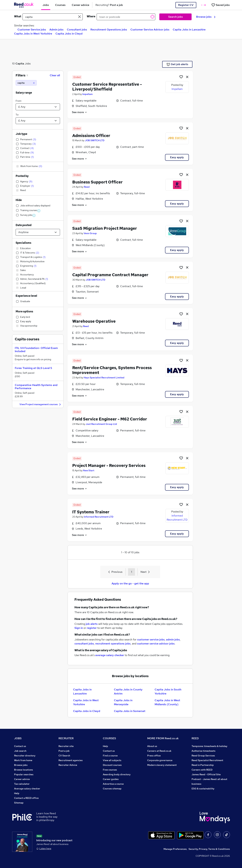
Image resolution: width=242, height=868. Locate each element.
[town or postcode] (126, 17)
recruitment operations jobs (113, 644)
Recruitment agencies (71, 760)
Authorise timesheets (204, 751)
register (92, 628)
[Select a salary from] (38, 107)
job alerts (92, 624)
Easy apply (177, 157)
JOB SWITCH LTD (95, 140)
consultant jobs (84, 644)
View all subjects (112, 760)
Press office (154, 756)
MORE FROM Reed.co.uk (163, 738)
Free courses (110, 770)
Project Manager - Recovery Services (109, 465)
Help (17, 793)
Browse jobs (206, 17)
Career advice (22, 779)
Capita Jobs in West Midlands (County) (167, 702)
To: (17, 115)
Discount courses (112, 765)
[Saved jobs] (220, 5)
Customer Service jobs (32, 30)
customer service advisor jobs (156, 644)
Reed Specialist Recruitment (207, 760)
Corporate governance (160, 760)
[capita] (26, 83)
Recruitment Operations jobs (109, 30)
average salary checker (110, 655)
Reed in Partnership (203, 765)
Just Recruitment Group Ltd (101, 424)
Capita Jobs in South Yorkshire (168, 692)
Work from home (23, 760)
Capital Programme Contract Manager (110, 275)
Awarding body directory (117, 774)
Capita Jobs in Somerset (130, 711)
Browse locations (24, 770)
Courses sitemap (112, 789)
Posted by (22, 176)
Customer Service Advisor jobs (150, 30)
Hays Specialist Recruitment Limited (104, 378)
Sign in (79, 628)
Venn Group (90, 233)
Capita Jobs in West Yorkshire (33, 34)
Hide (19, 200)
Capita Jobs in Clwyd (69, 34)
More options (24, 311)
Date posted (24, 225)
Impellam (87, 94)
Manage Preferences (175, 849)
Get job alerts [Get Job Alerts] (177, 64)
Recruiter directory (25, 756)
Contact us (20, 746)
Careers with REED (202, 770)
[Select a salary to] (38, 121)
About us (152, 746)
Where (91, 16)
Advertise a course (113, 784)
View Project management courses (41, 405)
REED (195, 738)
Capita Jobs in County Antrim (128, 692)
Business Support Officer (97, 182)
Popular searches (24, 774)
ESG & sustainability (203, 789)
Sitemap (19, 803)
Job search (20, 751)
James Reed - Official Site (206, 774)
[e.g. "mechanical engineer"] (53, 17)
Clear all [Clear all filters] (55, 75)
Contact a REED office (26, 798)
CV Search (64, 756)
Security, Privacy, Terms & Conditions (209, 849)
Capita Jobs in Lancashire (189, 30)
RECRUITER (66, 738)
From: (19, 101)
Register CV (186, 5)
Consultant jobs (77, 30)
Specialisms (23, 243)
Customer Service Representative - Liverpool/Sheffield (107, 87)
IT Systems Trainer (91, 512)
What (18, 16)
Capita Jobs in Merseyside (123, 702)
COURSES (109, 738)
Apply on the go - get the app (130, 583)
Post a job (64, 751)
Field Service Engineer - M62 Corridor (110, 419)
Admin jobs (56, 30)
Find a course (110, 756)
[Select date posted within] (38, 232)
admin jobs (173, 640)
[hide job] (187, 77)
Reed (87, 187)
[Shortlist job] (181, 77)
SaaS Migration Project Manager (105, 228)
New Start (89, 470)
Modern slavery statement (162, 765)
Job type (21, 134)
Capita (20, 64)
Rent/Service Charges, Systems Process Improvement (112, 370)
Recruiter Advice (68, 765)
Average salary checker (27, 789)
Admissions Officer (91, 136)
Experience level (26, 296)
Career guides (111, 779)
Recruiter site (66, 746)
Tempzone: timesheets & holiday (209, 746)
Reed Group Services (203, 756)
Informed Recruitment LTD (99, 517)
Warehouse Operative (94, 321)
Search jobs (176, 17)
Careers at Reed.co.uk (159, 751)
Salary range (24, 93)
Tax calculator (22, 784)
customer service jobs (151, 640)
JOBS (18, 738)
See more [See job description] (80, 112)
